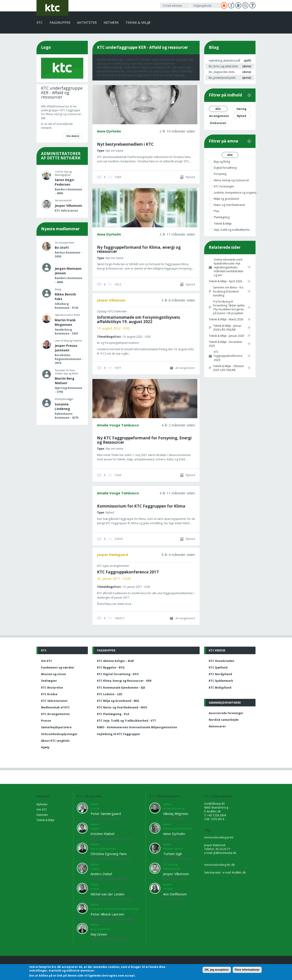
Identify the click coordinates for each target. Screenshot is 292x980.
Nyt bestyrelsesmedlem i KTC (125, 144)
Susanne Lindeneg (62, 406)
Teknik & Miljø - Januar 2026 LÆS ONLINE (227, 328)
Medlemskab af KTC (55, 707)
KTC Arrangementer (56, 714)
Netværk (111, 22)
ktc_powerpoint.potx (222, 78)
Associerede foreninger (226, 713)
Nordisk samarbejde (224, 720)
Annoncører (217, 726)
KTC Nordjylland (220, 674)
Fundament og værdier (58, 668)
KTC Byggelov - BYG (111, 668)
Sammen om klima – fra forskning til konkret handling (228, 291)
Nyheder (42, 804)
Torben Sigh (173, 854)
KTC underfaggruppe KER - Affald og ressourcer (62, 93)
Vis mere (73, 136)
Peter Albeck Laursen (107, 914)
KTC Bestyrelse (52, 688)
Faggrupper (60, 22)
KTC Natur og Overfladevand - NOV (122, 707)
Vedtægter (49, 681)
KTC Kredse (49, 694)
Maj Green (99, 934)
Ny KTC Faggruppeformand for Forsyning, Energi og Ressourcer (144, 440)
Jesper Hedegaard (113, 555)
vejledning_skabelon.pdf (224, 61)
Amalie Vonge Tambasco (118, 425)
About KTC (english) (55, 741)
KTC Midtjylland (220, 688)
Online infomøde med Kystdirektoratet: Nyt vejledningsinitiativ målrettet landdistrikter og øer (229, 267)
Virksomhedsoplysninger (59, 734)
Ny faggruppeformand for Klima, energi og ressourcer (139, 249)
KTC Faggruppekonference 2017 (128, 572)
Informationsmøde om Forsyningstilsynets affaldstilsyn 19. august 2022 (138, 319)
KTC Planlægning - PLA (113, 714)
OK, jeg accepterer (217, 970)
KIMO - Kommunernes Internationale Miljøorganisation (137, 727)
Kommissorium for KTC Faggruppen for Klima (141, 506)
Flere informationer (247, 970)
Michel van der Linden (107, 894)
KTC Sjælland (218, 668)
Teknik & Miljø (138, 22)
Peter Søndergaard (106, 814)
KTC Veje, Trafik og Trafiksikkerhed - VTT (126, 721)
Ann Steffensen (175, 894)
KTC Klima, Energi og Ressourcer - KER (124, 681)
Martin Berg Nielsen (65, 381)
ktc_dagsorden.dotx (222, 72)
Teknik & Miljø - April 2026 (225, 281)
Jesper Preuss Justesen (66, 348)
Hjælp (45, 747)
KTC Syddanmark (221, 681)
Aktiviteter (87, 22)
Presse (46, 721)
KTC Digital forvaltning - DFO (118, 674)
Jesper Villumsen (68, 206)
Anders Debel (101, 874)
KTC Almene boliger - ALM (115, 661)
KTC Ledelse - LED (110, 694)
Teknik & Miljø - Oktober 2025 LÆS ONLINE (229, 368)
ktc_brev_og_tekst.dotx (223, 66)
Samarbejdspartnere (56, 727)
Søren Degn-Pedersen (65, 182)
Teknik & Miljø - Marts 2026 (226, 319)
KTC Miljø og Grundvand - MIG (118, 701)
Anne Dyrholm (109, 131)
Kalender (42, 815)
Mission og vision (53, 674)
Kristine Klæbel (102, 834)
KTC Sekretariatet (54, 701)
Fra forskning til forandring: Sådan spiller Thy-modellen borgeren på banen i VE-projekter (229, 307)
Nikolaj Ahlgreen (176, 814)
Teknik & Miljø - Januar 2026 (226, 336)
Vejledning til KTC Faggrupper (119, 734)
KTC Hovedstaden (222, 661)
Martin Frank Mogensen (65, 322)
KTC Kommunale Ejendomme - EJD (121, 688)
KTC (40, 22)
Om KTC (47, 661)
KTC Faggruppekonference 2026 (228, 356)
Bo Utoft (62, 248)
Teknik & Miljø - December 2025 (226, 344)
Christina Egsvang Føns (109, 854)
